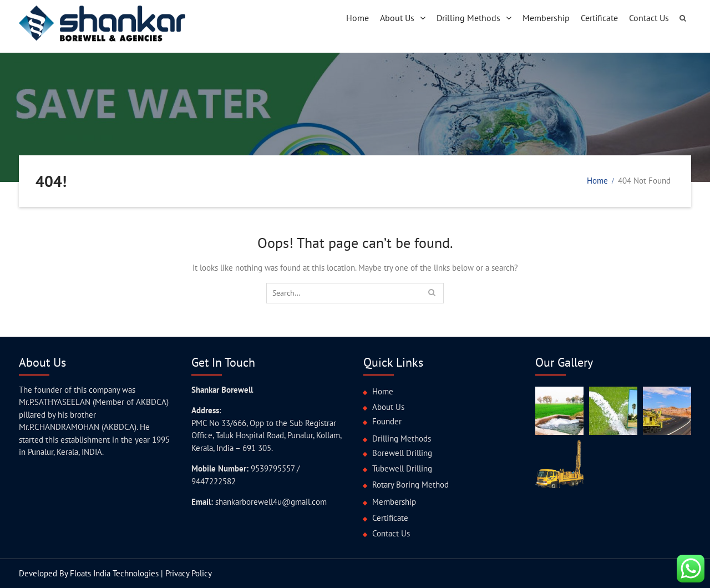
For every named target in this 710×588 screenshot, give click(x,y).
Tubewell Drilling (402, 468)
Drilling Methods (468, 18)
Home (357, 18)
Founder (387, 421)
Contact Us (649, 18)
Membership (546, 18)
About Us (397, 18)
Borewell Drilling (402, 453)
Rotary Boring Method (410, 485)
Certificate (599, 18)
